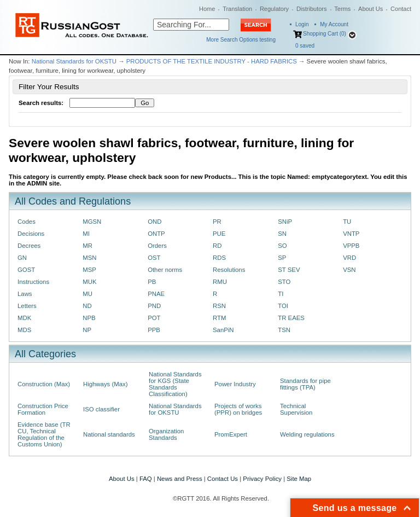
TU (347, 222)
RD (217, 246)
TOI (283, 306)
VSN (349, 270)
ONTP (156, 234)
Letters (27, 306)
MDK (24, 318)
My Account (334, 24)
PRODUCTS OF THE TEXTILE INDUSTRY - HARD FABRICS (212, 61)
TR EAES (291, 318)
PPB (154, 330)
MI (86, 234)
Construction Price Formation (43, 409)
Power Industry (235, 384)
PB (152, 282)
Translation (237, 9)
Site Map (299, 479)
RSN (219, 306)
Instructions (33, 282)
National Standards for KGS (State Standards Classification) (175, 384)
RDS (219, 258)
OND (154, 222)
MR (87, 246)
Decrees (29, 246)
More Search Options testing (241, 40)
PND (154, 306)
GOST (26, 270)
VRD (349, 258)
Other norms (165, 270)
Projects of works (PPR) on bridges (238, 409)
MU (87, 294)
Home (207, 9)
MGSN (92, 222)
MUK (89, 282)
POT (154, 318)
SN (282, 234)
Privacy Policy (262, 479)
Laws (25, 294)
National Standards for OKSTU (74, 61)
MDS (24, 330)
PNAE (156, 294)
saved (305, 46)
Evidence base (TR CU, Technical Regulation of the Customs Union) (44, 434)
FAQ (146, 479)
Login (302, 24)
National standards (109, 434)
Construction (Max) (44, 384)
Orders (157, 246)
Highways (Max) (105, 384)
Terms (342, 9)
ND (87, 306)
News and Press (180, 479)
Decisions (31, 234)
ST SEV (289, 270)
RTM (219, 318)
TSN (284, 330)
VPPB (351, 246)
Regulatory (274, 9)
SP (282, 258)
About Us (371, 9)
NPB (89, 318)
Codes (27, 222)
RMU (220, 282)
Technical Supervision (296, 409)
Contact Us (223, 479)
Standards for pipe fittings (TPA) (305, 384)
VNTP (351, 234)
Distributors (312, 9)
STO (284, 282)
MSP (89, 270)
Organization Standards (166, 434)
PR (217, 222)
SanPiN (223, 330)
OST (154, 258)
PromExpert (231, 434)
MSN (89, 258)
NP (87, 330)
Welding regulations (307, 434)
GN (22, 258)
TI (281, 294)
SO (282, 246)
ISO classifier (101, 409)
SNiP (285, 222)
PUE (219, 234)
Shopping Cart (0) (325, 34)
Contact (401, 9)
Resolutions (229, 270)
